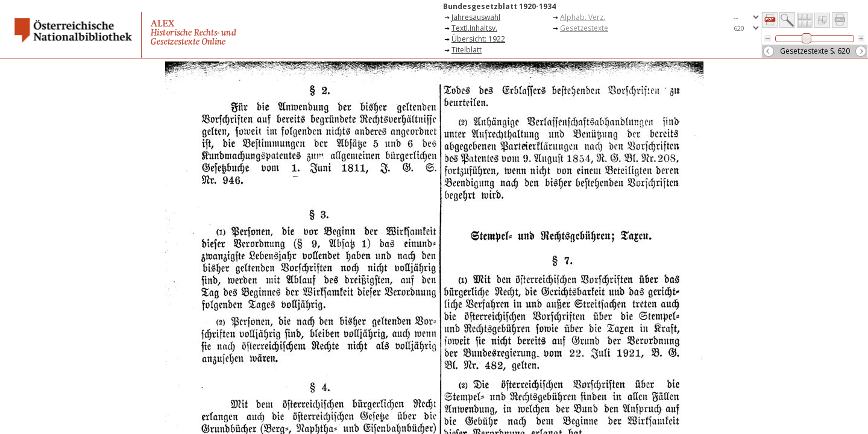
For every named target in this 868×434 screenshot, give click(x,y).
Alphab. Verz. (583, 17)
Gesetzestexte (584, 28)
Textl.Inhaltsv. (474, 28)
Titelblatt (467, 50)
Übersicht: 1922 (478, 39)
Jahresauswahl (476, 17)
